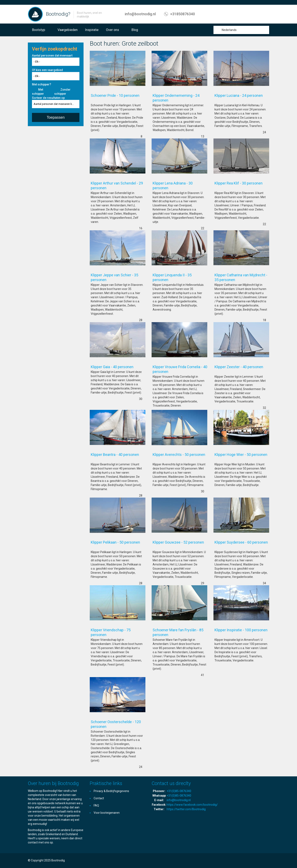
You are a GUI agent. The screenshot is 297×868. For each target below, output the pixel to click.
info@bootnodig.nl (140, 14)
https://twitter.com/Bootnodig (186, 809)
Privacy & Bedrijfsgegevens (111, 791)
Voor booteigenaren (107, 813)
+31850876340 (183, 14)
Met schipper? (42, 84)
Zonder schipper (62, 92)
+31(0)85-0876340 (179, 791)
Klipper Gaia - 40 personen (117, 367)
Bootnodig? (58, 14)
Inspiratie (92, 30)
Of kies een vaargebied (47, 70)
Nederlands (229, 30)
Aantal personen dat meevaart (52, 56)
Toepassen (56, 117)
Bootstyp (39, 30)
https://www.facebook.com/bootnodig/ (192, 805)
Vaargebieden (68, 30)
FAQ (96, 805)
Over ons (113, 30)
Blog (135, 30)
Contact (99, 798)
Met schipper (38, 92)
